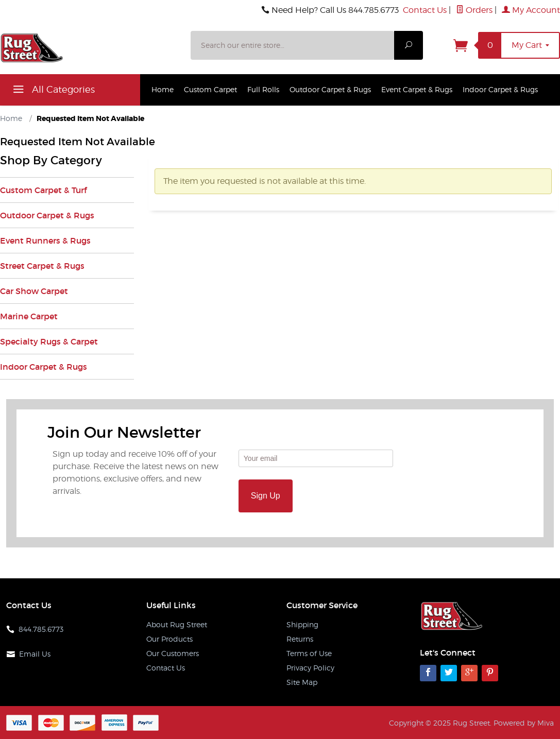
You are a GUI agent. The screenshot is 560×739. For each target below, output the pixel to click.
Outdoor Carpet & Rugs (330, 89)
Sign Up (266, 496)
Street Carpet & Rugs (42, 266)
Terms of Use (309, 653)
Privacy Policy (310, 668)
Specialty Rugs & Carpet (49, 341)
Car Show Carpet (34, 291)
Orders (474, 10)
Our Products (169, 639)
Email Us (35, 654)
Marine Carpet (29, 316)
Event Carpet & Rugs (417, 89)
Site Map (302, 682)
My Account (531, 10)
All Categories (53, 91)
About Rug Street (177, 624)
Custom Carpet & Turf (43, 190)
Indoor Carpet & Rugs (500, 89)
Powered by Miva (524, 723)
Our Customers (173, 653)
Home (163, 89)
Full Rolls (263, 89)
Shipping (302, 624)
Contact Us (425, 10)
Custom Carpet (210, 89)
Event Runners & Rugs (45, 240)
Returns (300, 639)
